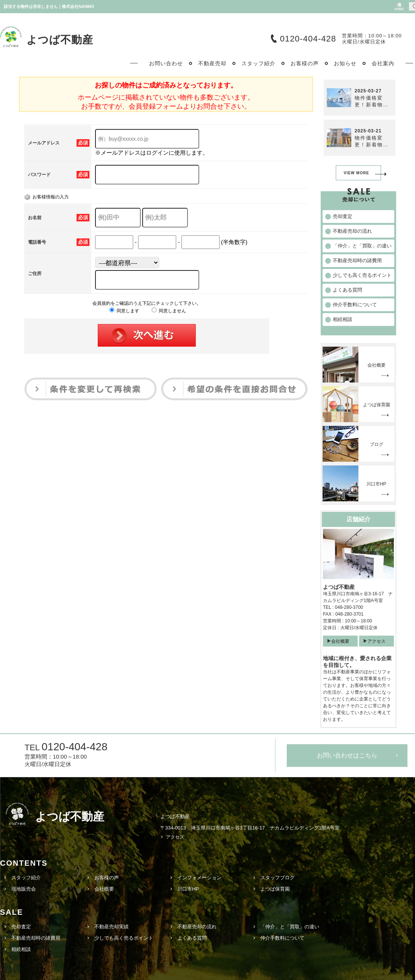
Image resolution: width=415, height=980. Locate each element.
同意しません (169, 311)
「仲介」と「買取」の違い (290, 927)
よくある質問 (192, 938)
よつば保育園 (275, 889)
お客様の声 (107, 878)
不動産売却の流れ (197, 927)
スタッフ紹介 (26, 878)
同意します (124, 311)
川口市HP (188, 889)
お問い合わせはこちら (347, 755)
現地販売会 (24, 889)
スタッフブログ (277, 878)
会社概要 (340, 641)
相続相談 (21, 949)
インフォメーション (199, 878)
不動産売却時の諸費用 (36, 938)
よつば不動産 (60, 40)
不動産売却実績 (111, 927)
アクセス (377, 641)
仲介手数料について (282, 938)
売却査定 (21, 927)
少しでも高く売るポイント (124, 938)
